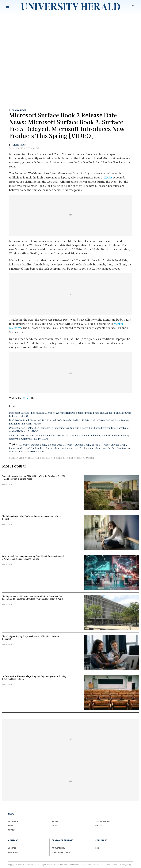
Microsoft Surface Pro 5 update (26, 451)
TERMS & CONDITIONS (61, 852)
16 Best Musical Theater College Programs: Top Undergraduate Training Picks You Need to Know (34, 678)
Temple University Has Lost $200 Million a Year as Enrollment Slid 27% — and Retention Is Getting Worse (34, 478)
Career (55, 826)
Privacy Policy (126, 865)
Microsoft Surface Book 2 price (37, 448)
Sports (12, 826)
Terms (97, 865)
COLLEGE (99, 826)
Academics (13, 821)
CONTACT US (13, 852)
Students (56, 821)
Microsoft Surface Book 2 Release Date (41, 445)
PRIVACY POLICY (58, 848)
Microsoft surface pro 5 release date (75, 448)
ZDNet (108, 178)
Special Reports (103, 821)
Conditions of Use (110, 865)
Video (27, 398)
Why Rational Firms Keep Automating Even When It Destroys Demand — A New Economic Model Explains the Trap (34, 558)
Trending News (18, 110)
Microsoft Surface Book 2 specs (81, 445)
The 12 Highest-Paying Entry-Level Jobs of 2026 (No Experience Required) (31, 638)
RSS (97, 848)
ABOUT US (12, 848)
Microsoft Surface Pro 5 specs (113, 448)
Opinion (12, 830)
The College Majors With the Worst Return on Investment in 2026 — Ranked (32, 518)
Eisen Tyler (19, 145)
